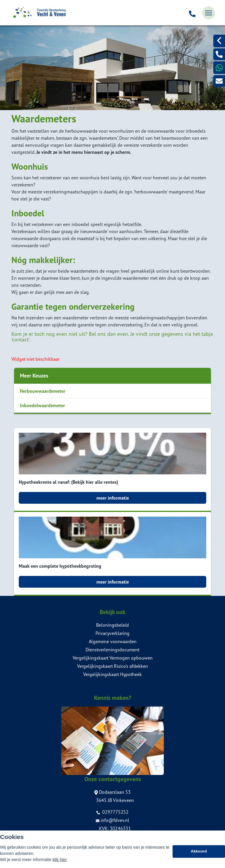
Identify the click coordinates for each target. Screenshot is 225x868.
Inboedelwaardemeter (42, 405)
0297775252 (112, 812)
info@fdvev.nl (112, 820)
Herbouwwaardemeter (43, 391)
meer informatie (113, 498)
